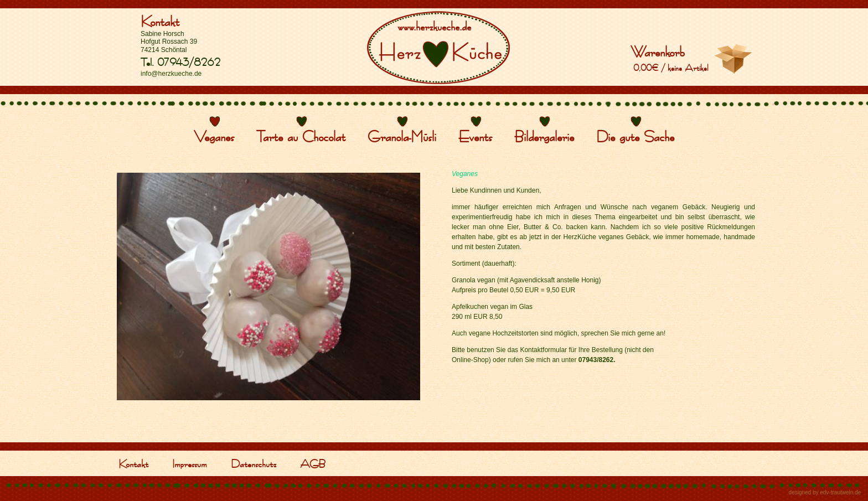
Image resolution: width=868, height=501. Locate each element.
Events (475, 136)
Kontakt (160, 21)
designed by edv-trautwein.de (825, 492)
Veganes (214, 136)
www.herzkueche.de (434, 26)
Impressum (189, 463)
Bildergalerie (544, 136)
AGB (313, 463)
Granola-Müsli (402, 136)
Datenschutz (254, 463)
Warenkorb (658, 51)
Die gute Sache (635, 136)
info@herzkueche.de (171, 74)
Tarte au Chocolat (301, 136)
